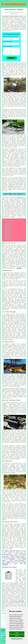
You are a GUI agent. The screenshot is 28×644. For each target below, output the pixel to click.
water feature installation (17, 601)
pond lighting (16, 394)
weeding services (14, 555)
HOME (11, 7)
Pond (3, 198)
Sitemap (3, 629)
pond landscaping (14, 584)
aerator (8, 441)
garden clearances (19, 560)
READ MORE (19, 268)
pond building (19, 177)
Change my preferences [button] (17, 639)
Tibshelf (19, 198)
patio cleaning (11, 562)
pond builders (16, 207)
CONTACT (20, 7)
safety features (13, 96)
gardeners (24, 558)
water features (19, 68)
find (6, 524)
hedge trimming (11, 558)
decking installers (7, 554)
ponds (7, 19)
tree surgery (12, 559)
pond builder (18, 168)
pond (22, 63)
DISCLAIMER (24, 7)
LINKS (14, 7)
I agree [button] (17, 633)
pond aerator (7, 402)
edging (16, 250)
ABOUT (17, 7)
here (11, 548)
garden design (5, 557)
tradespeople (5, 565)
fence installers (20, 557)
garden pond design (6, 590)
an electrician (22, 554)
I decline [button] (17, 636)
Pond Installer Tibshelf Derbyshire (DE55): (13, 16)
